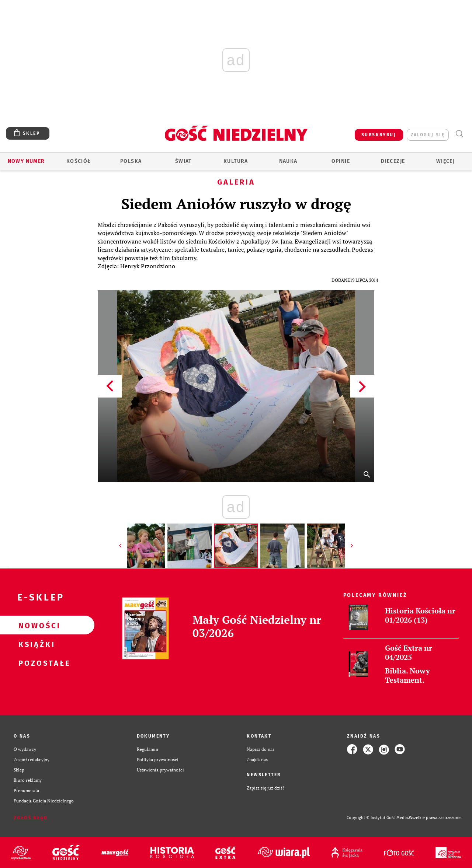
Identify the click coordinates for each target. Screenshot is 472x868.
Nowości (35, 625)
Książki (35, 644)
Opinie (341, 161)
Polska (131, 161)
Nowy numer (26, 161)
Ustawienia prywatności (160, 770)
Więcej (445, 161)
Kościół (79, 161)
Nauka (288, 161)
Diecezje (393, 161)
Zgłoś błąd (31, 818)
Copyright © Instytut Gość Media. (378, 818)
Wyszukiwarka (459, 134)
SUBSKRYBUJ (379, 135)
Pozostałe (35, 663)
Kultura (236, 161)
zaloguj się (428, 135)
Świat (183, 161)
